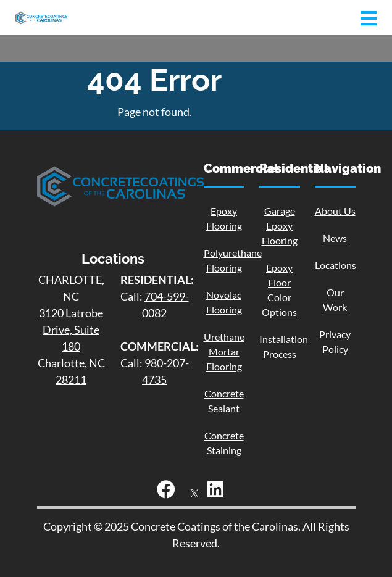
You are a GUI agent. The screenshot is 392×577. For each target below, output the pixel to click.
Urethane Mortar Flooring (224, 351)
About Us (335, 211)
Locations (336, 265)
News (335, 238)
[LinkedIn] (219, 492)
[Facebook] (169, 492)
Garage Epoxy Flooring (280, 226)
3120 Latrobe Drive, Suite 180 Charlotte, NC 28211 (71, 346)
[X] (194, 492)
